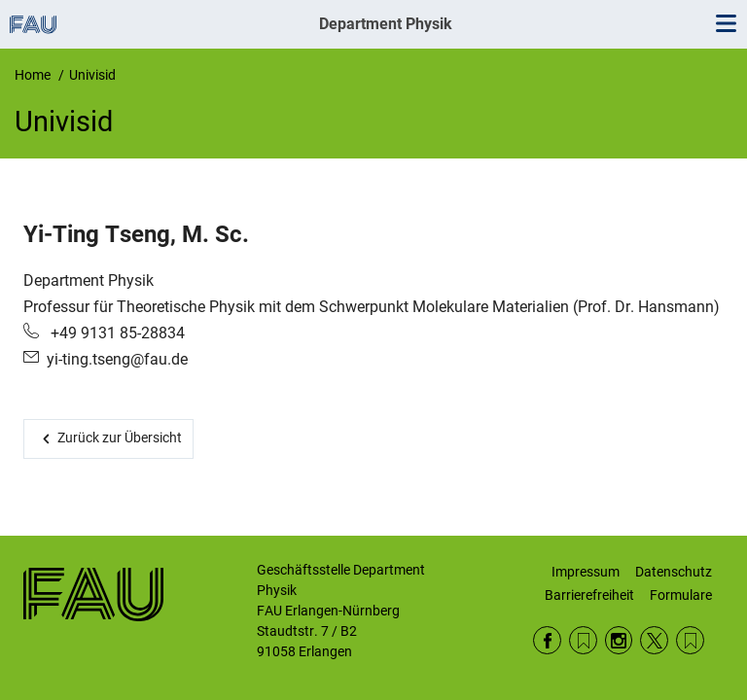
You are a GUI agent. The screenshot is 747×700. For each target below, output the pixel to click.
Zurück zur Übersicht (120, 437)
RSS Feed (583, 640)
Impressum (586, 572)
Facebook (547, 640)
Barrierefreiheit (589, 595)
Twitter (654, 640)
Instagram (619, 640)
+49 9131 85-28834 (116, 333)
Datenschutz (674, 572)
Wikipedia (690, 640)
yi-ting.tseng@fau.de (117, 359)
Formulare (681, 595)
